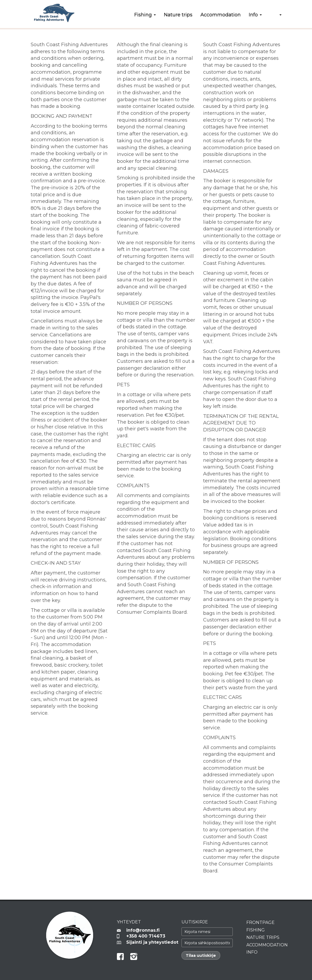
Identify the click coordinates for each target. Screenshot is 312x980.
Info (252, 952)
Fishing (256, 930)
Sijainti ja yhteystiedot (150, 942)
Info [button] (255, 15)
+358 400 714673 (146, 936)
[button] (276, 15)
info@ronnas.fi (143, 930)
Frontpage (260, 922)
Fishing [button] (145, 15)
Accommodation (221, 15)
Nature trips (178, 15)
